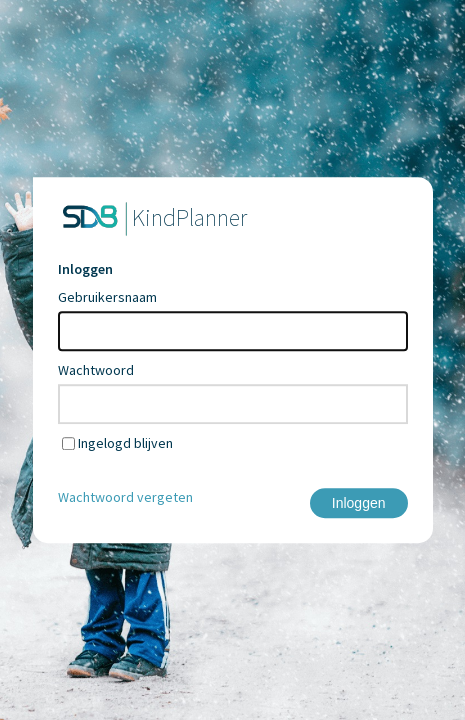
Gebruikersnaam (107, 297)
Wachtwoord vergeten (125, 497)
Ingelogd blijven (125, 443)
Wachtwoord (96, 370)
